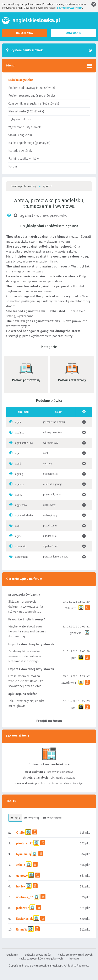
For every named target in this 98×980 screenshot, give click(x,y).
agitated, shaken (25, 515)
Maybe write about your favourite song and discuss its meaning (27, 631)
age (17, 453)
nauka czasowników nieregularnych (41, 959)
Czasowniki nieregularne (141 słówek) (34, 104)
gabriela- (76, 633)
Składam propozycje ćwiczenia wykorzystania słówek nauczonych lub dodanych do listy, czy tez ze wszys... (26, 612)
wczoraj (32, 818)
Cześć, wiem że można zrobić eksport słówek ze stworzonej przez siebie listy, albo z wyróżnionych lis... (26, 686)
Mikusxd (70, 608)
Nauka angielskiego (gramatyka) (29, 143)
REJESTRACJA (24, 33)
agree (18, 536)
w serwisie (53, 818)
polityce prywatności (70, 8)
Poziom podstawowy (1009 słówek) (32, 88)
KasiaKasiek (24, 919)
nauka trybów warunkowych (75, 955)
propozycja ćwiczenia (24, 595)
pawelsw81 (68, 683)
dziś (15, 818)
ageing (19, 474)
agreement (21, 557)
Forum (13, 166)
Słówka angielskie (21, 80)
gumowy (22, 876)
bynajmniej (24, 854)
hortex (21, 886)
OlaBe (20, 833)
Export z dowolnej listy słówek (31, 644)
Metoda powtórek (20, 151)
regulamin (12, 955)
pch (74, 658)
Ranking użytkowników (24, 159)
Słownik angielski (20, 135)
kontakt (74, 959)
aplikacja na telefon (23, 694)
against (19, 433)
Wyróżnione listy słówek (24, 127)
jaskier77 (23, 908)
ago (17, 526)
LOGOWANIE (73, 33)
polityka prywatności (38, 955)
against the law (24, 443)
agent (18, 495)
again (18, 422)
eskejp (21, 865)
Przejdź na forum (49, 721)
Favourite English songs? (27, 619)
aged (18, 464)
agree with (21, 547)
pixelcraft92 (24, 843)
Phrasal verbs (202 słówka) (26, 111)
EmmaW (22, 929)
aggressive (21, 505)
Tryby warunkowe (20, 119)
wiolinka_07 (25, 897)
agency (19, 484)
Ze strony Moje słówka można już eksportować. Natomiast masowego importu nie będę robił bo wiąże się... (26, 661)
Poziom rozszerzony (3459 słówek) (32, 96)
